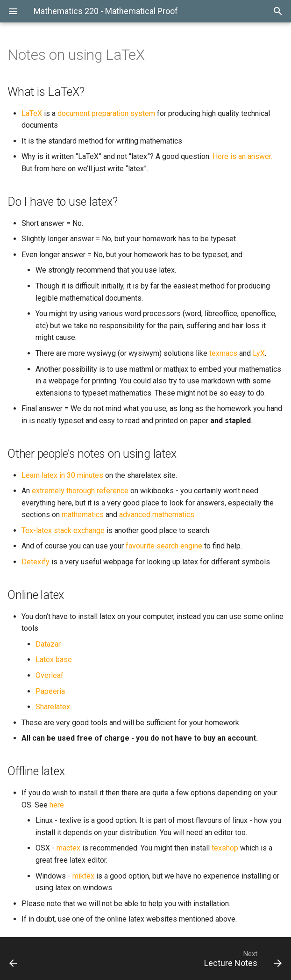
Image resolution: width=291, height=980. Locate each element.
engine (191, 546)
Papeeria (50, 691)
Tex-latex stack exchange (63, 530)
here (57, 805)
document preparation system (106, 113)
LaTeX (32, 113)
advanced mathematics (157, 515)
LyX (259, 353)
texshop (225, 848)
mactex (68, 848)
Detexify (35, 562)
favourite (140, 546)
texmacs (223, 353)
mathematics (83, 515)
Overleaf (50, 675)
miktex (83, 876)
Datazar (48, 644)
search (167, 546)
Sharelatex (53, 707)
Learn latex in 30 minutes (62, 475)
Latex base (54, 659)
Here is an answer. (242, 156)
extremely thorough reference (80, 491)
